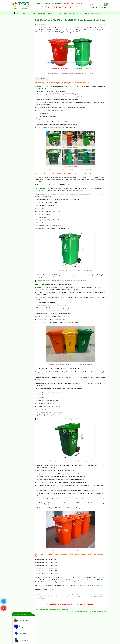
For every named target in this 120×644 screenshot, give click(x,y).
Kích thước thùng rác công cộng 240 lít (80, 596)
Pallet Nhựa (51, 13)
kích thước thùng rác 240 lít (49, 32)
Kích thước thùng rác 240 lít (64, 596)
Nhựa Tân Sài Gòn (55, 220)
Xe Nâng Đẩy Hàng (96, 13)
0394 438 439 (20, 628)
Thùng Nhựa (42, 13)
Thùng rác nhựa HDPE (41, 189)
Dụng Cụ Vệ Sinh (84, 13)
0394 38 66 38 (28, 628)
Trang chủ (14, 13)
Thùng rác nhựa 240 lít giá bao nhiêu (62, 420)
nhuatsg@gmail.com (22, 631)
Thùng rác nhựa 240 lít (43, 87)
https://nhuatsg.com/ (23, 626)
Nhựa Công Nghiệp (23, 13)
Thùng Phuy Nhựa (61, 13)
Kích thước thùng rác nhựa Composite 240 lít (69, 598)
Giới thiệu (92, 7)
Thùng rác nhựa (40, 372)
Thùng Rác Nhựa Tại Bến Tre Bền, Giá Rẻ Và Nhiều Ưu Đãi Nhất (51, 610)
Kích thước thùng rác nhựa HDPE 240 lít (90, 598)
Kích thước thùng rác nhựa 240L (50, 598)
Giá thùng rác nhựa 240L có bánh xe (59, 281)
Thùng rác (33, 13)
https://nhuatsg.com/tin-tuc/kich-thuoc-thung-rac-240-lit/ (90, 586)
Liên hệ (104, 7)
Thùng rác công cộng (42, 288)
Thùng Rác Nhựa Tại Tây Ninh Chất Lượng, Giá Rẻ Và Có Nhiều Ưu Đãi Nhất (87, 612)
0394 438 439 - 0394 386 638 (59, 7)
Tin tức (98, 7)
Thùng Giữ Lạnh (73, 13)
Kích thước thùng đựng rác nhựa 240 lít (47, 596)
